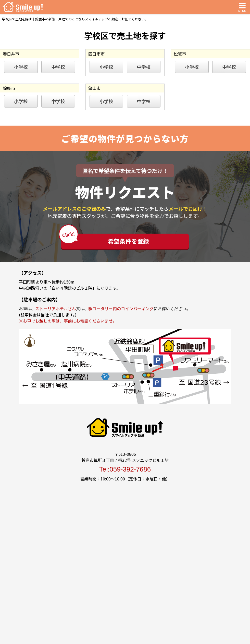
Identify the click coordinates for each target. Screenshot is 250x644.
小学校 (21, 67)
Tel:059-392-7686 (125, 469)
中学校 (58, 67)
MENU (242, 7)
